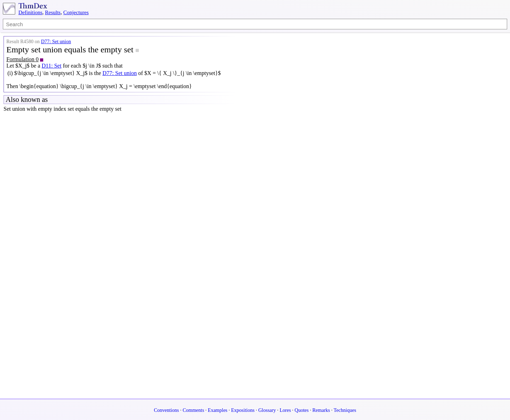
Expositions (243, 410)
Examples (218, 410)
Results (53, 12)
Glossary (267, 410)
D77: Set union (56, 42)
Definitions (30, 12)
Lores (285, 410)
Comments (194, 410)
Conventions (166, 410)
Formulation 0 (22, 59)
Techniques (345, 410)
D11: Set (52, 66)
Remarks (321, 410)
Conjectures (76, 12)
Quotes (302, 410)
